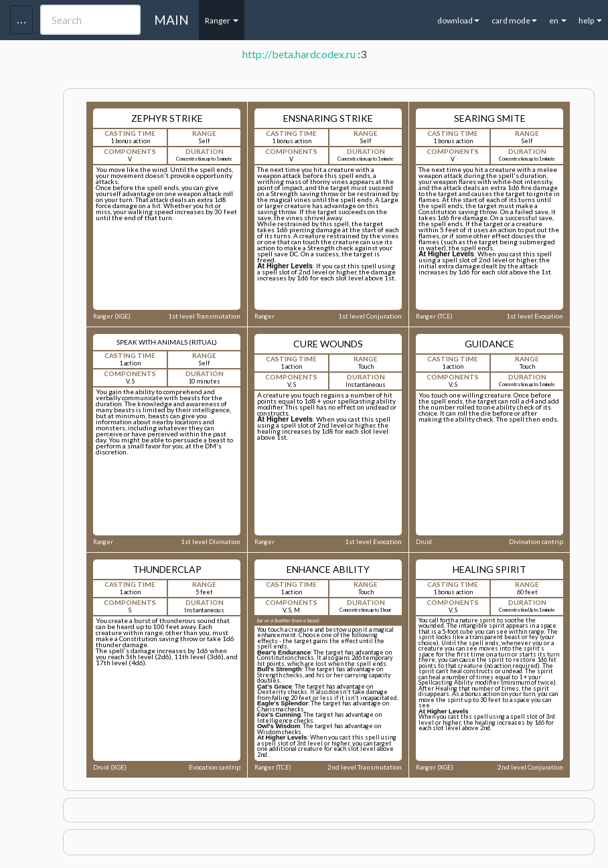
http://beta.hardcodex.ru (299, 54)
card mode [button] (514, 20)
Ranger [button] (222, 20)
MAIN (171, 20)
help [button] (590, 20)
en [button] (558, 20)
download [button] (458, 20)
